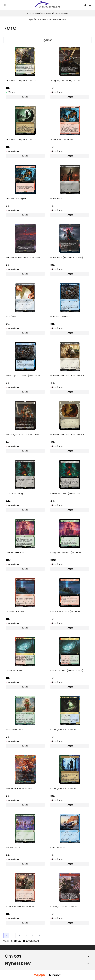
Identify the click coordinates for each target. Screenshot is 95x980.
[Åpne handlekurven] (90, 5)
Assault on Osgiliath (62, 140)
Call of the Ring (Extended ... (66, 494)
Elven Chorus (13, 848)
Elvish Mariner (58, 848)
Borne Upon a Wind (61, 317)
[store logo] (47, 5)
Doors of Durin (14, 671)
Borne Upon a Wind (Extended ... (24, 376)
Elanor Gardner (14, 730)
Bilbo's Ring (12, 317)
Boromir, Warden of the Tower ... (24, 435)
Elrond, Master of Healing (64, 730)
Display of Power (15, 612)
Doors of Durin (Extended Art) (67, 671)
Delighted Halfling (16, 553)
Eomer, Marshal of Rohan (20, 907)
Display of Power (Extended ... (67, 612)
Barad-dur (56, 199)
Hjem (32, 19)
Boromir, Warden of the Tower (67, 376)
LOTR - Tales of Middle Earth (48, 19)
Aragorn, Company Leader (21, 81)
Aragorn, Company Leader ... (66, 81)
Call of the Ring (14, 494)
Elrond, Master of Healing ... (21, 789)
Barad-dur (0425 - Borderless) (23, 258)
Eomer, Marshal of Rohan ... (65, 907)
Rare (64, 19)
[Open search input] (85, 5)
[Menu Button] (5, 5)
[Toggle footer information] (89, 956)
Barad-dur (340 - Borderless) (67, 258)
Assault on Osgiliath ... (18, 199)
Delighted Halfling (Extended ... (67, 553)
